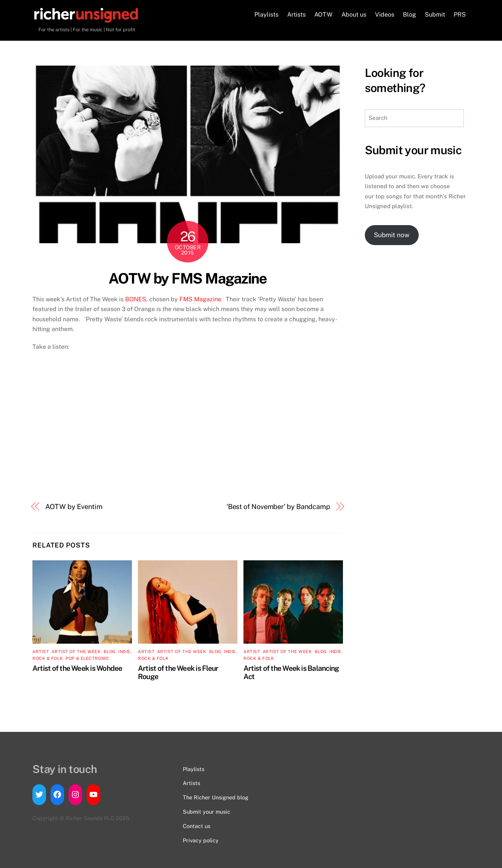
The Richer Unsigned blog (216, 797)
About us (354, 15)
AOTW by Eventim (74, 507)
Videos (385, 15)
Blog (409, 15)
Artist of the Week (76, 652)
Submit (435, 15)
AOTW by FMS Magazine (188, 278)
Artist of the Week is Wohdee (77, 668)
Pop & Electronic (87, 658)
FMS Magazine (200, 299)
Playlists (266, 15)
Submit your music (207, 812)
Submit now (392, 235)
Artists (296, 15)
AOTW (323, 15)
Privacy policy (201, 840)
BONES (136, 299)
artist (41, 652)
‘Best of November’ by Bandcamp (278, 507)
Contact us (197, 826)
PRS (460, 15)
